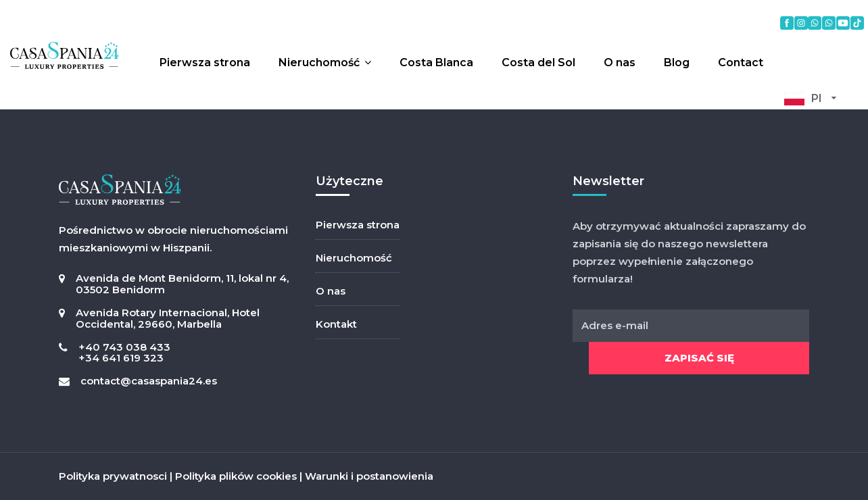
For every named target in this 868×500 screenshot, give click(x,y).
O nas (620, 62)
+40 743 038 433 (124, 347)
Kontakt (336, 324)
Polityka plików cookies (236, 476)
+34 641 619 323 (121, 358)
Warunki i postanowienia (369, 476)
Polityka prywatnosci (113, 476)
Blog (677, 62)
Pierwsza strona (205, 62)
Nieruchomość (319, 62)
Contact (741, 62)
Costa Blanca (436, 62)
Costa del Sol (538, 62)
